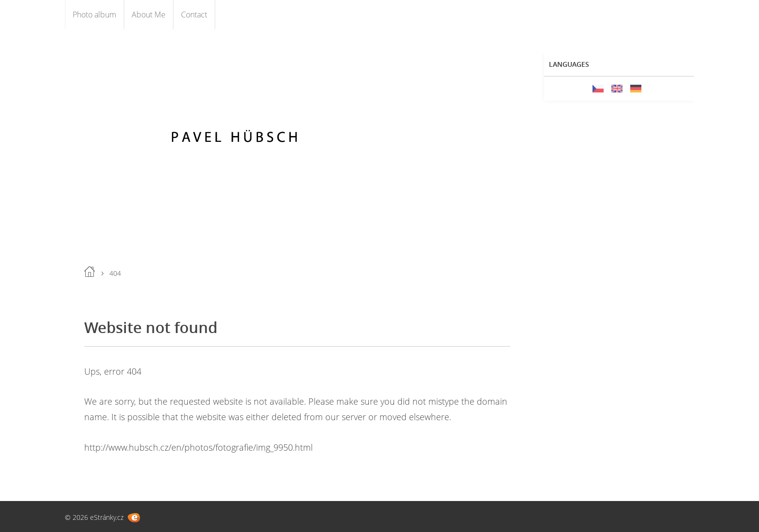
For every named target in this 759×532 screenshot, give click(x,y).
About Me (149, 15)
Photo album (94, 15)
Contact (194, 15)
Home (90, 272)
